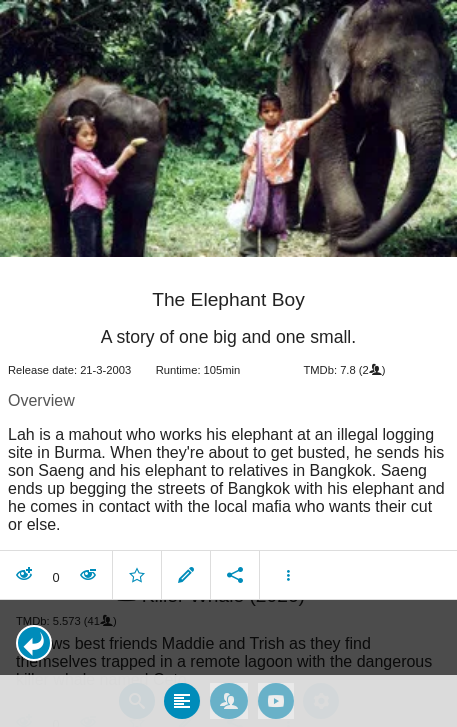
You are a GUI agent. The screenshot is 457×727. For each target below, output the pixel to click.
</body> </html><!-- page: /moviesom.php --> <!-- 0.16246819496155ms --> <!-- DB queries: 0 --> (228, 363)
